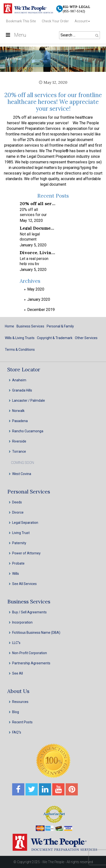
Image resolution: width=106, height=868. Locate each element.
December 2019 (41, 310)
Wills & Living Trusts (20, 338)
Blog (16, 712)
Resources (20, 702)
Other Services (86, 338)
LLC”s (16, 643)
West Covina (22, 474)
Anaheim (19, 380)
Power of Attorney (26, 553)
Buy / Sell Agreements (29, 612)
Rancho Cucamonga (28, 431)
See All (18, 673)
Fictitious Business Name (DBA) (36, 633)
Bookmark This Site (21, 21)
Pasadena (20, 421)
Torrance (19, 451)
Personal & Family (60, 326)
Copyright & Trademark (55, 338)
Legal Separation (25, 523)
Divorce (18, 512)
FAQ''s (17, 732)
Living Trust (21, 533)
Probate (18, 563)
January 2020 (39, 299)
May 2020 (36, 289)
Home (9, 326)
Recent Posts (22, 722)
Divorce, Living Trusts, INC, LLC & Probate (37, 252)
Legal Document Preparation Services (37, 228)
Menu (15, 35)
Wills (16, 574)
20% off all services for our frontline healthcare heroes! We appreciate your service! (53, 102)
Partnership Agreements (31, 663)
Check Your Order (55, 21)
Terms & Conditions (20, 350)
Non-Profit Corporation (30, 653)
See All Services (24, 584)
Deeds (17, 502)
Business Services (30, 326)
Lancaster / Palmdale (29, 401)
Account (81, 21)
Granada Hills (22, 390)
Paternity (19, 543)
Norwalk (18, 411)
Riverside (19, 441)
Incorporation (22, 622)
